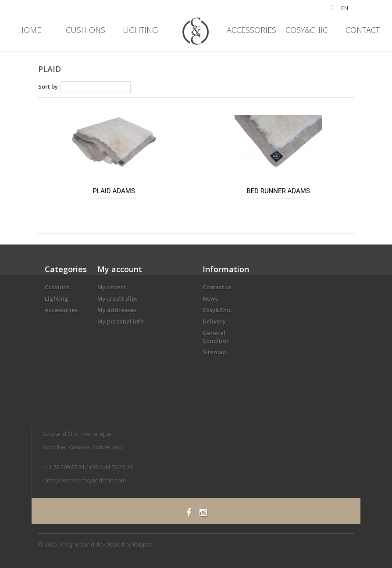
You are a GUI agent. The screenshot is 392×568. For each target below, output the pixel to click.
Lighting (140, 30)
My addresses (117, 310)
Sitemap (214, 352)
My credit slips (118, 298)
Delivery (214, 321)
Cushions (86, 30)
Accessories (251, 30)
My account (120, 269)
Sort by (48, 86)
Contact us (217, 287)
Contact (363, 30)
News (210, 298)
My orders (112, 287)
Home (30, 30)
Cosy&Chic (306, 30)
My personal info (121, 321)
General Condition (216, 337)
